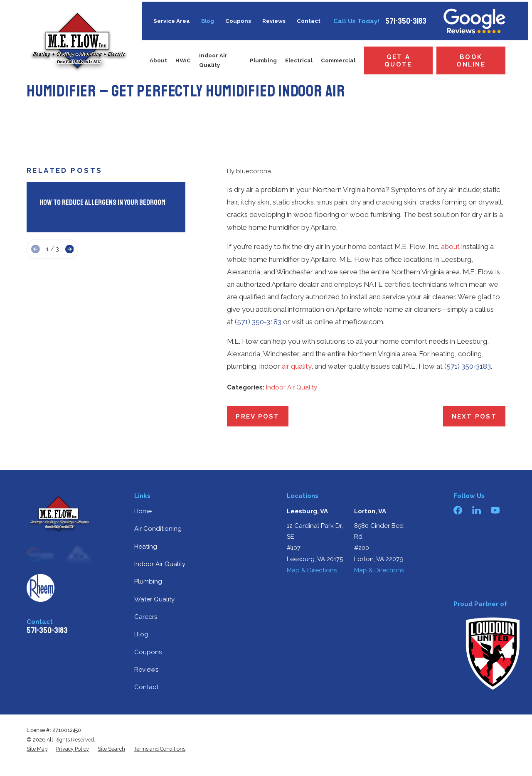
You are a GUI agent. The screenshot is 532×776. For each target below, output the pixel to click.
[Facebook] (458, 510)
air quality (297, 366)
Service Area (172, 21)
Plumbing (148, 581)
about (450, 246)
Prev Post (257, 416)
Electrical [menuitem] (299, 60)
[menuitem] (37, 749)
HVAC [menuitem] (183, 60)
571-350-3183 (406, 21)
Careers (146, 617)
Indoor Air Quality (292, 387)
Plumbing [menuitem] (263, 60)
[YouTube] (495, 510)
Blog (208, 21)
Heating (146, 547)
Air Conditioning (158, 529)
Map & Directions (312, 570)
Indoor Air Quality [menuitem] (213, 60)
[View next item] (70, 249)
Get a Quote (398, 61)
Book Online (471, 61)
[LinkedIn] (477, 510)
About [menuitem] (158, 60)
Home (143, 511)
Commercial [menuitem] (338, 60)
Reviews (274, 21)
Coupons (238, 21)
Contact (309, 21)
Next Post (474, 416)
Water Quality (154, 599)
